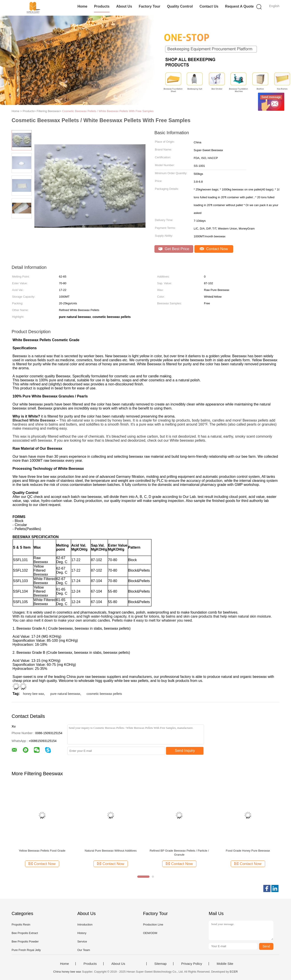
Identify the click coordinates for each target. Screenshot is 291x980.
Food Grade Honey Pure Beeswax (248, 851)
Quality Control (180, 6)
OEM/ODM (150, 933)
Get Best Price (174, 249)
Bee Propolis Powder (25, 941)
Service (82, 941)
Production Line (153, 925)
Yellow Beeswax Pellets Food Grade (42, 851)
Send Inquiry (185, 751)
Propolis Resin (21, 925)
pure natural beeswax (65, 694)
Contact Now (214, 249)
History (82, 933)
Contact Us (209, 6)
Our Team (84, 950)
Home (82, 6)
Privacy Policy (192, 964)
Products (102, 6)
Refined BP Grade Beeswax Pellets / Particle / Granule (179, 853)
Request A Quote (239, 6)
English (274, 6)
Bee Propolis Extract (25, 933)
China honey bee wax (67, 972)
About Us (124, 6)
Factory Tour (150, 6)
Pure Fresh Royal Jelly (26, 950)
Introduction (85, 925)
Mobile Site (225, 964)
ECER (234, 972)
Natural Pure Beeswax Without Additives (111, 851)
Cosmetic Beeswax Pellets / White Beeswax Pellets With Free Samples (108, 111)
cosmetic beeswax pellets (104, 694)
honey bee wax (33, 694)
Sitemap (161, 964)
